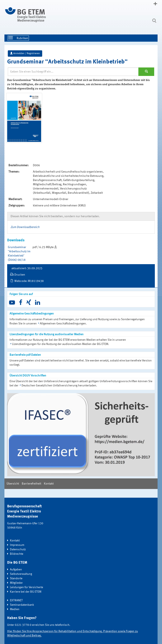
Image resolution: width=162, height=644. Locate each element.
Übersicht (13, 484)
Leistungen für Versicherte (26, 587)
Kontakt (49, 484)
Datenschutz (18, 549)
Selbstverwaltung (21, 574)
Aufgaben (16, 570)
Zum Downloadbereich (25, 227)
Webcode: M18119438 (29, 281)
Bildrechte (17, 554)
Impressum (17, 545)
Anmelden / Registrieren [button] (25, 53)
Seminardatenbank (22, 605)
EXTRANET (16, 600)
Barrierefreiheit (31, 484)
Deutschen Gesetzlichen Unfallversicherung (49, 386)
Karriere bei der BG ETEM (26, 592)
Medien (15, 609)
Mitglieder (16, 583)
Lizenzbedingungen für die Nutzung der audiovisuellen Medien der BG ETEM (60, 344)
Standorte (16, 578)
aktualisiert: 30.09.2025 (27, 268)
